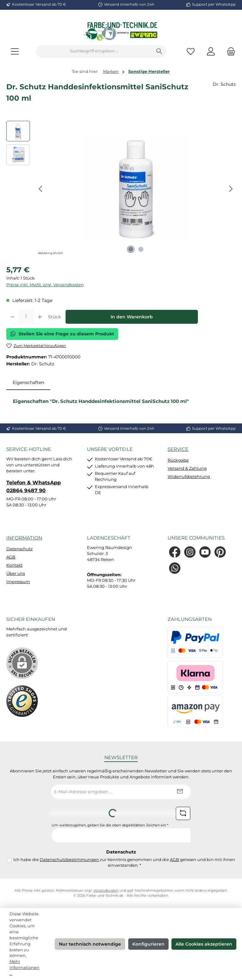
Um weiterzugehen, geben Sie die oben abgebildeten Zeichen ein (110, 825)
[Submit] (180, 792)
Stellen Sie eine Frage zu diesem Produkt (62, 334)
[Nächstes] (231, 189)
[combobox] (94, 51)
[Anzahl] (26, 317)
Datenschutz (20, 549)
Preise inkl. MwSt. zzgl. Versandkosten (45, 285)
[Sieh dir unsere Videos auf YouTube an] (205, 552)
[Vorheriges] (41, 189)
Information (24, 538)
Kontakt (14, 565)
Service (178, 449)
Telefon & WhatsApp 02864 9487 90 (34, 486)
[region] (121, 189)
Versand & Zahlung (187, 468)
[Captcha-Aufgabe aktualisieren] (183, 813)
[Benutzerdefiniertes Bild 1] (22, 701)
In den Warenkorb (132, 317)
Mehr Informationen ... (24, 968)
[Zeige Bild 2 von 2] (141, 249)
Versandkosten (106, 891)
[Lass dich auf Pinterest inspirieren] (220, 552)
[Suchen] (159, 51)
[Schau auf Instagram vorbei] (190, 552)
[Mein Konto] (211, 51)
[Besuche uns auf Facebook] (175, 552)
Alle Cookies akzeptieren (204, 944)
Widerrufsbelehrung (189, 477)
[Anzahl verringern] (12, 317)
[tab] (28, 383)
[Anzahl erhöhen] (40, 317)
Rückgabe (178, 460)
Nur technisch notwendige (90, 944)
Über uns (16, 573)
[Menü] (15, 51)
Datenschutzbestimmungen (69, 860)
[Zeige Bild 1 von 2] (131, 249)
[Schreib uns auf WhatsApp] (175, 568)
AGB (11, 557)
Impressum (18, 582)
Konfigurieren (148, 944)
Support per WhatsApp (214, 4)
